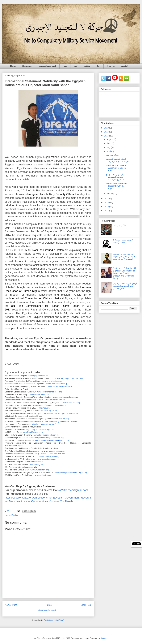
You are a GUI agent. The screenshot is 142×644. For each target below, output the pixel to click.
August (110, 139)
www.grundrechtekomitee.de (65, 421)
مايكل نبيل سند (120, 225)
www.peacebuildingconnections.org (48, 438)
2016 (107, 132)
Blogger (104, 638)
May (109, 147)
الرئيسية (125, 66)
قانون (65, 66)
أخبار (98, 66)
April (109, 151)
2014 (107, 199)
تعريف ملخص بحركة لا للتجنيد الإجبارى (123, 241)
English (15, 515)
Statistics (27, 66)
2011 (107, 211)
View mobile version (48, 610)
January (110, 193)
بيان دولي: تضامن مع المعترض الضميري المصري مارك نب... (116, 177)
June (109, 143)
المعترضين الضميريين (47, 66)
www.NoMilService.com (33, 432)
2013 (107, 203)
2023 (107, 128)
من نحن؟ (111, 66)
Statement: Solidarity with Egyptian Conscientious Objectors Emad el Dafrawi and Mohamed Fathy (125, 273)
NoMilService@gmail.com (73, 490)
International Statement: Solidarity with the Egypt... (117, 186)
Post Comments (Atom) (54, 620)
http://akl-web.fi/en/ (58, 454)
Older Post (86, 605)
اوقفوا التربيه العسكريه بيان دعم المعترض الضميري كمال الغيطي (125, 286)
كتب (76, 66)
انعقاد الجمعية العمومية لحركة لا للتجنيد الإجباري (118, 160)
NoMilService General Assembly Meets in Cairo (116, 168)
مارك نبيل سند (112, 155)
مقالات (87, 66)
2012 (107, 207)
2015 (107, 136)
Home (13, 66)
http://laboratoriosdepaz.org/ (43, 424)
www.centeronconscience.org (49, 392)
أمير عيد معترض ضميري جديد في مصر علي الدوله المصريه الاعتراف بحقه (124, 257)
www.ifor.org (63, 419)
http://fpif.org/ (44, 408)
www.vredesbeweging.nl (47, 459)
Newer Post (11, 605)
